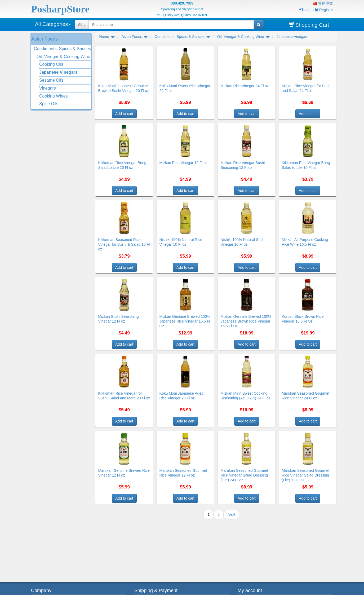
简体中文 (323, 3)
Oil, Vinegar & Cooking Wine (63, 57)
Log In (306, 10)
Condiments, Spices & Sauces (62, 49)
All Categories (53, 24)
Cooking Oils (51, 64)
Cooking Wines (54, 96)
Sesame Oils (51, 80)
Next (231, 514)
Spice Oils (49, 104)
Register (324, 10)
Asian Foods (45, 39)
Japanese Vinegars (58, 72)
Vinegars (48, 88)
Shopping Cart (309, 25)
